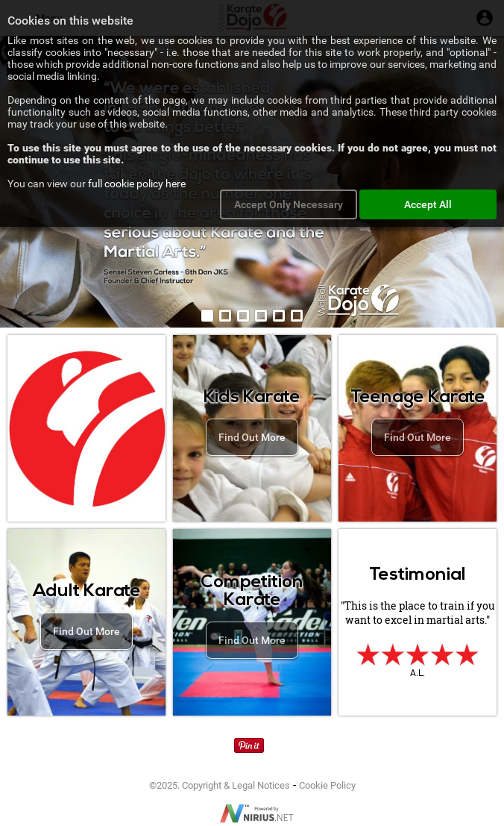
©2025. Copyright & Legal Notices (220, 785)
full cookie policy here (137, 184)
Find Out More (252, 437)
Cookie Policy (327, 785)
